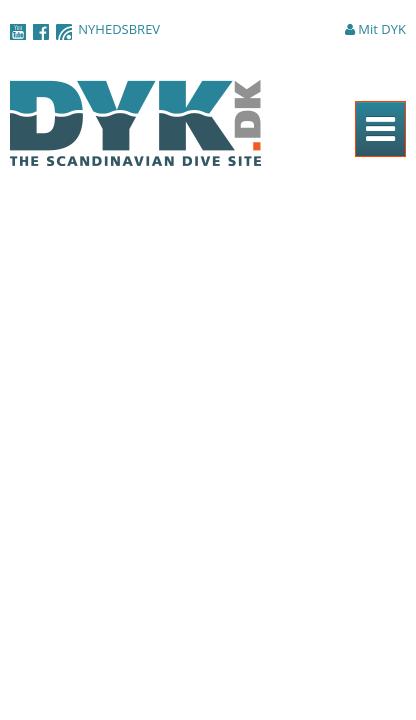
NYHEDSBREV (119, 29)
